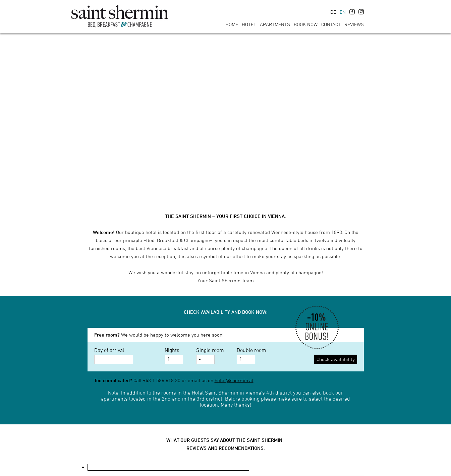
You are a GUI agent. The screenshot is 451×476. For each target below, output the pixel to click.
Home (232, 24)
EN (343, 12)
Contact (331, 24)
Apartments (275, 24)
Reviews (354, 24)
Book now (306, 24)
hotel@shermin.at (234, 380)
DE (333, 12)
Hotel (249, 24)
